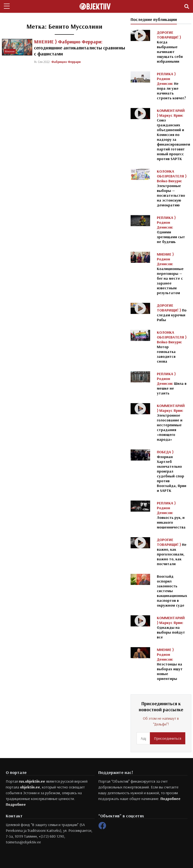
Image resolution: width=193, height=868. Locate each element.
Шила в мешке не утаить (172, 383)
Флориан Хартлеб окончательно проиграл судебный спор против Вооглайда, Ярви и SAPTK (172, 471)
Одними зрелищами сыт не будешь (171, 230)
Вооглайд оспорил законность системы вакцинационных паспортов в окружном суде (172, 591)
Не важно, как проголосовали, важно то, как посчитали (172, 552)
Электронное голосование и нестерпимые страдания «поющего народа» (171, 422)
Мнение (10, 51)
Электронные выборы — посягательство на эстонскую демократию (172, 188)
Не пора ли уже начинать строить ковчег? (171, 86)
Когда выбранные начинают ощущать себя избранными (170, 47)
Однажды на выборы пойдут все (171, 627)
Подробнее (16, 804)
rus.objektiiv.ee (32, 781)
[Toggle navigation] (187, 7)
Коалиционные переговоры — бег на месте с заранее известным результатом (170, 273)
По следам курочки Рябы (172, 312)
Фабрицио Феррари (66, 62)
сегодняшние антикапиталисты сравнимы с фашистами (80, 48)
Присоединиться (168, 738)
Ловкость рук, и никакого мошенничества (171, 515)
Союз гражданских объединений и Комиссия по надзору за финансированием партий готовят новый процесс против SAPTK (173, 135)
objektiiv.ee (30, 787)
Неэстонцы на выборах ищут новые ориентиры (170, 664)
